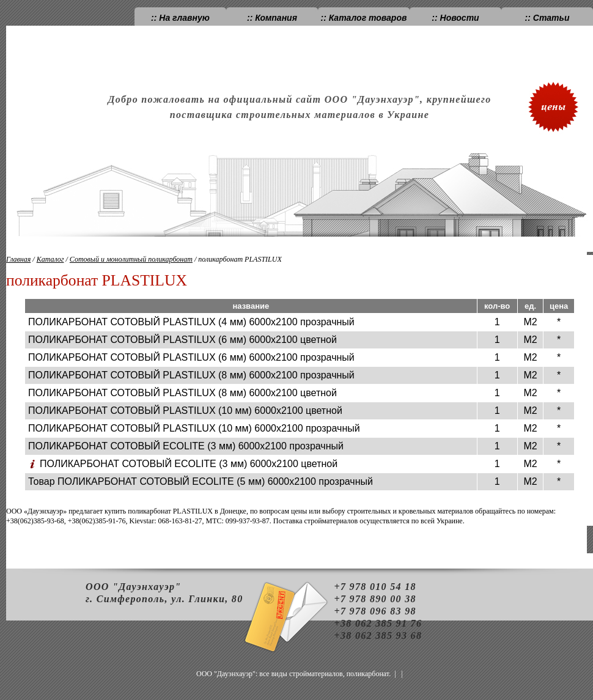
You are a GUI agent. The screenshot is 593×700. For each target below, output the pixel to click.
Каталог (50, 259)
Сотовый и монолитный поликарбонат (131, 259)
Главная (18, 259)
